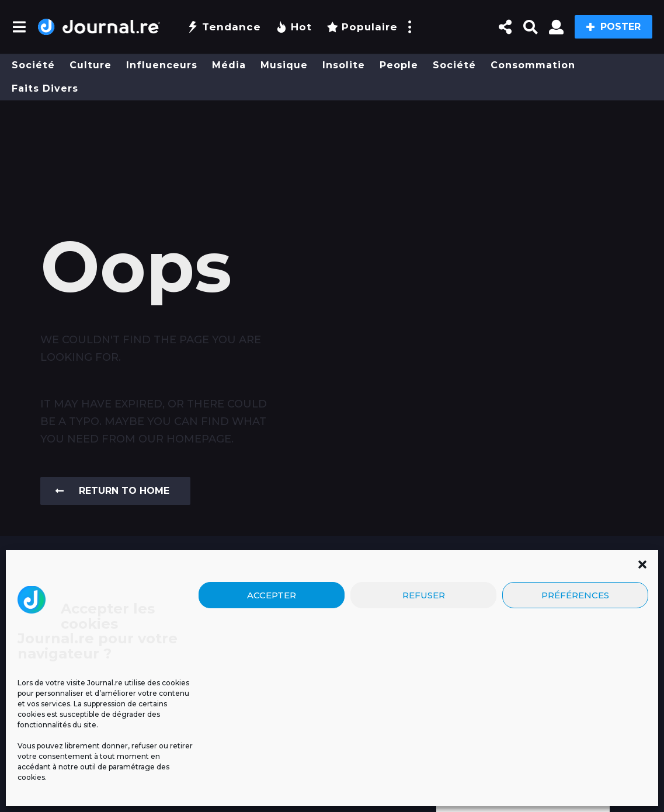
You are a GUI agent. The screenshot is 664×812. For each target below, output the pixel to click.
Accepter (272, 690)
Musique (284, 65)
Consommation (533, 65)
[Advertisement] (332, 144)
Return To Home (112, 491)
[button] (642, 659)
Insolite (344, 65)
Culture (91, 65)
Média (229, 65)
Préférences (575, 690)
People (399, 65)
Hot (294, 27)
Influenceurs (162, 65)
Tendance (224, 27)
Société (33, 65)
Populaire (362, 27)
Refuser (424, 690)
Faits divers (45, 88)
